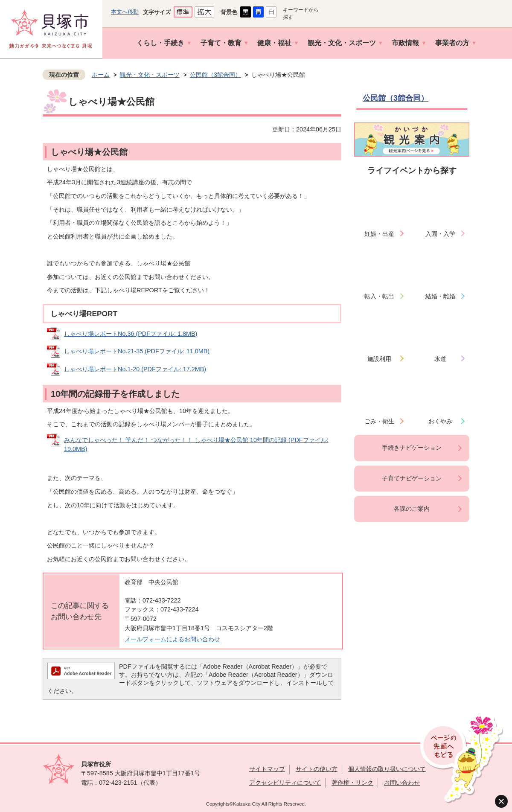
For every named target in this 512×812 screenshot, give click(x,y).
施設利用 (379, 359)
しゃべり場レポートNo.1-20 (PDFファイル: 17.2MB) (135, 369)
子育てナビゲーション (412, 478)
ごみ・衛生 (379, 421)
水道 (440, 359)
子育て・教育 (221, 43)
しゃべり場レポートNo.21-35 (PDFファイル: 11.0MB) (137, 351)
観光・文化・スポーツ (342, 43)
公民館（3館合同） (215, 75)
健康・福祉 (274, 43)
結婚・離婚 (440, 296)
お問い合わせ (402, 783)
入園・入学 (440, 234)
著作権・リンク (352, 783)
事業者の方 (452, 43)
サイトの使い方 (317, 769)
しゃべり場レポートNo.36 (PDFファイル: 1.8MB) (131, 334)
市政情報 (405, 43)
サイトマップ (267, 769)
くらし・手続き (160, 43)
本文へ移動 (125, 12)
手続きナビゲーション (412, 448)
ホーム (101, 75)
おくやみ (440, 421)
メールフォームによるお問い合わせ (172, 639)
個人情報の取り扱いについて (387, 769)
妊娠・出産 (379, 234)
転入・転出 (379, 296)
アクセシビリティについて (285, 783)
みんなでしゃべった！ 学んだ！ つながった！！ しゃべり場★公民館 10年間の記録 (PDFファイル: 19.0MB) (196, 445)
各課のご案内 (412, 509)
